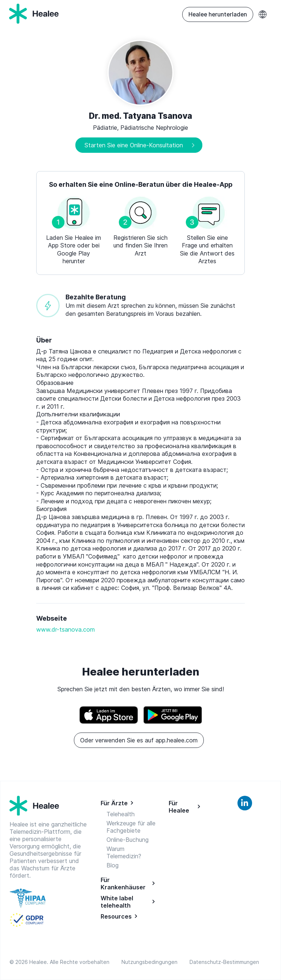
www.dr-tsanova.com (65, 629)
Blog (113, 865)
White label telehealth (117, 902)
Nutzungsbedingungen (151, 962)
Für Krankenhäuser (123, 883)
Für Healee (179, 807)
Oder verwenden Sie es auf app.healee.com (139, 740)
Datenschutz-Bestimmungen (224, 962)
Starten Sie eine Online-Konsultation (134, 145)
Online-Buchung (128, 840)
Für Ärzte (114, 803)
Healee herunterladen (218, 14)
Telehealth (121, 814)
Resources (116, 916)
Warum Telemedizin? (124, 852)
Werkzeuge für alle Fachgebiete (131, 827)
